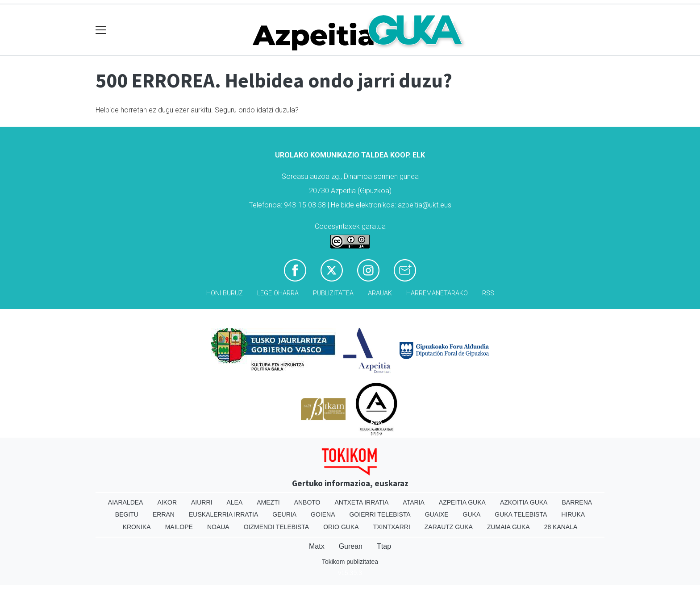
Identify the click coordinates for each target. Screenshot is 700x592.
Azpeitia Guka (462, 502)
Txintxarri (392, 527)
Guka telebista (521, 514)
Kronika (137, 527)
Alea (234, 502)
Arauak (380, 293)
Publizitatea (333, 293)
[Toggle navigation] (101, 30)
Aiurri (202, 502)
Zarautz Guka (449, 527)
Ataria (414, 502)
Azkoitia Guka (524, 502)
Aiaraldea (126, 502)
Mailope (179, 527)
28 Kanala (561, 527)
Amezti (268, 502)
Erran (164, 514)
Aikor (167, 502)
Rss (488, 293)
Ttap (384, 546)
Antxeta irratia (362, 502)
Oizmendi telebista (277, 527)
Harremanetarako (437, 293)
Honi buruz (225, 293)
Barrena (577, 502)
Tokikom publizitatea (350, 562)
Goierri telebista (380, 514)
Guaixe (437, 514)
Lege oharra (278, 293)
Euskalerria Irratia (223, 514)
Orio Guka (341, 527)
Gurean (351, 546)
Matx (317, 546)
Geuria (284, 514)
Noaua (218, 527)
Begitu (127, 514)
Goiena (323, 514)
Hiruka (573, 514)
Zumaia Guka (508, 527)
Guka (472, 514)
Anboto (307, 502)
